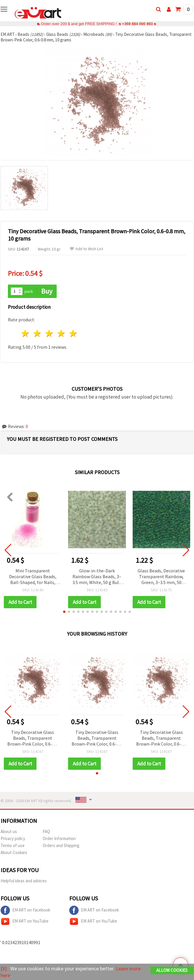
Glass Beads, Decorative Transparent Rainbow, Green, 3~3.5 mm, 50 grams (161, 577)
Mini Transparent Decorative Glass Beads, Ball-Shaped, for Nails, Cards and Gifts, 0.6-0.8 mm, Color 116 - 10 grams (33, 577)
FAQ (46, 831)
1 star (26, 333)
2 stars (38, 333)
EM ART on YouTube (25, 921)
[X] (4, 968)
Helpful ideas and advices (24, 881)
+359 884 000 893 (137, 24)
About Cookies (14, 852)
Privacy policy (13, 838)
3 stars (50, 333)
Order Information (59, 838)
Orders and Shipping (61, 845)
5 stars (73, 333)
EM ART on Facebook (25, 910)
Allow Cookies (172, 970)
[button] (64, 612)
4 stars (61, 333)
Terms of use (13, 845)
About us (9, 831)
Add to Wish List (86, 249)
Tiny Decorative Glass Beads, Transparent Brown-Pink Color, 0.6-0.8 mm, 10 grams (33, 738)
